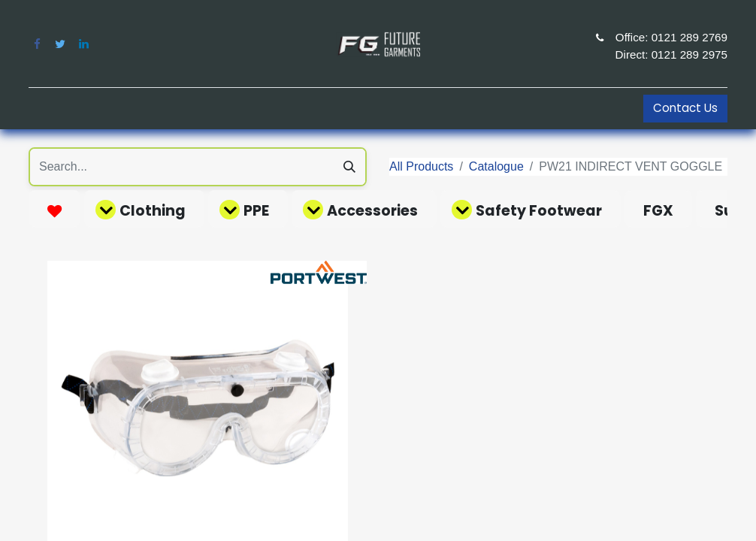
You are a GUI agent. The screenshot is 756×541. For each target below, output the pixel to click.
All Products (421, 166)
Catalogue (496, 166)
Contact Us (685, 108)
